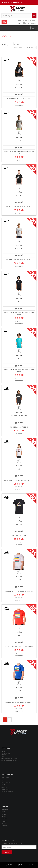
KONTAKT (5, 826)
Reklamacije (5, 789)
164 (15, 416)
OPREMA (4, 821)
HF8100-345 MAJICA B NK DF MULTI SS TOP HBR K (19, 371)
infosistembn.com (32, 865)
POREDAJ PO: (18, 48)
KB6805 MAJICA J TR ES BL (19, 427)
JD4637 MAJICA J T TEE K (19, 536)
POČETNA (5, 809)
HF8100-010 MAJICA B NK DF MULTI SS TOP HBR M (19, 314)
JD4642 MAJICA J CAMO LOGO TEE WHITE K (19, 480)
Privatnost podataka (7, 792)
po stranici (17, 44)
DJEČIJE (4, 819)
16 (20, 580)
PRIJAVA (5, 3)
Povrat (3, 785)
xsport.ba (15, 865)
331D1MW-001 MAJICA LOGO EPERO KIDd (19, 591)
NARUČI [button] (19, 94)
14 (18, 580)
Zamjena (4, 787)
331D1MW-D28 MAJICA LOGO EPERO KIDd (19, 702)
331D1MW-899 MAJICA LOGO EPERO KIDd (19, 647)
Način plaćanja (6, 782)
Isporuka (4, 780)
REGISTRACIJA (17, 3)
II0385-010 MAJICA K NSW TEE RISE (19, 99)
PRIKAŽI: (4, 44)
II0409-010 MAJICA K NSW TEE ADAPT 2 (19, 207)
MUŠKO (4, 814)
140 (22, 416)
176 (19, 416)
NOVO (3, 812)
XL (22, 88)
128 (26, 416)
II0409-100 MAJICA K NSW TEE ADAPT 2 (19, 260)
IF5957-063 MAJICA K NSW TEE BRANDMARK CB (19, 153)
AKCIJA (4, 824)
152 (12, 416)
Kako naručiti (5, 778)
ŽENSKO (4, 816)
